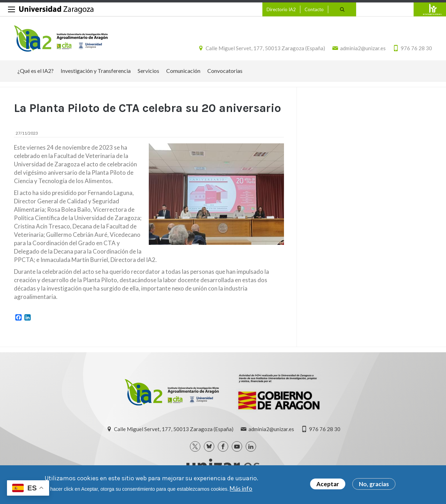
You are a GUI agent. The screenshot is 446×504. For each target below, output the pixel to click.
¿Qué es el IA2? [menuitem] (36, 71)
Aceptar (328, 484)
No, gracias (374, 484)
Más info (241, 488)
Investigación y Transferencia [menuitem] (96, 71)
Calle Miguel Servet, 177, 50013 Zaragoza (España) (265, 48)
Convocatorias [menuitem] (225, 71)
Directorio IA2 (281, 9)
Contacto (314, 9)
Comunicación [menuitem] (183, 71)
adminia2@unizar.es (363, 48)
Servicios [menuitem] (148, 71)
